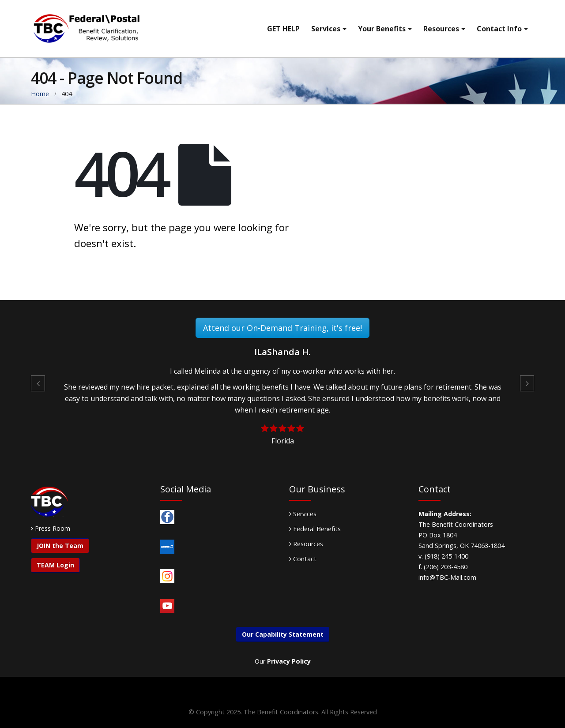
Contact (303, 559)
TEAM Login (55, 565)
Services (326, 29)
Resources (441, 29)
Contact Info (499, 29)
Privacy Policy (289, 661)
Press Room (53, 528)
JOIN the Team (60, 546)
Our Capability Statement (283, 634)
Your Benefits (382, 29)
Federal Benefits (315, 529)
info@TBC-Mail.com (447, 577)
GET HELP (283, 29)
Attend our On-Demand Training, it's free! (282, 328)
